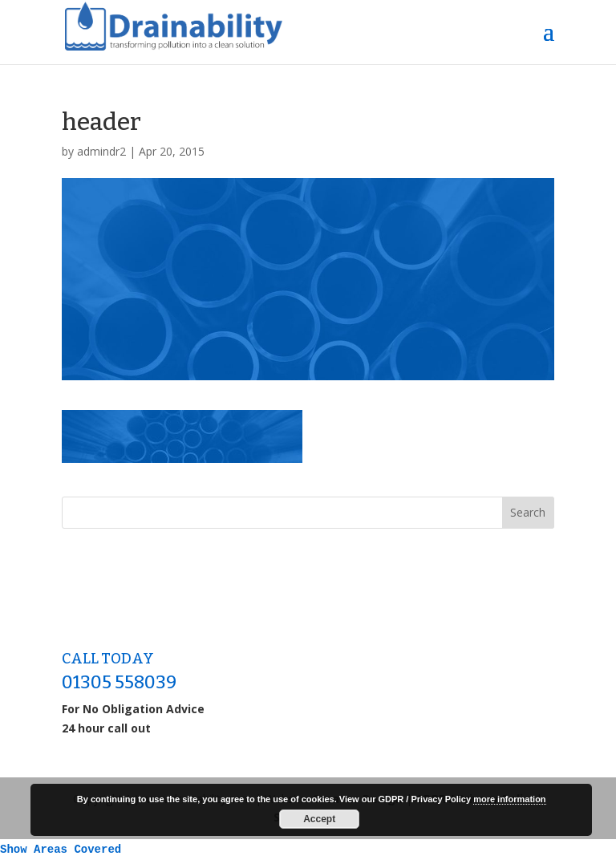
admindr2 (101, 151)
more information (509, 799)
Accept (319, 819)
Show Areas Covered (61, 850)
